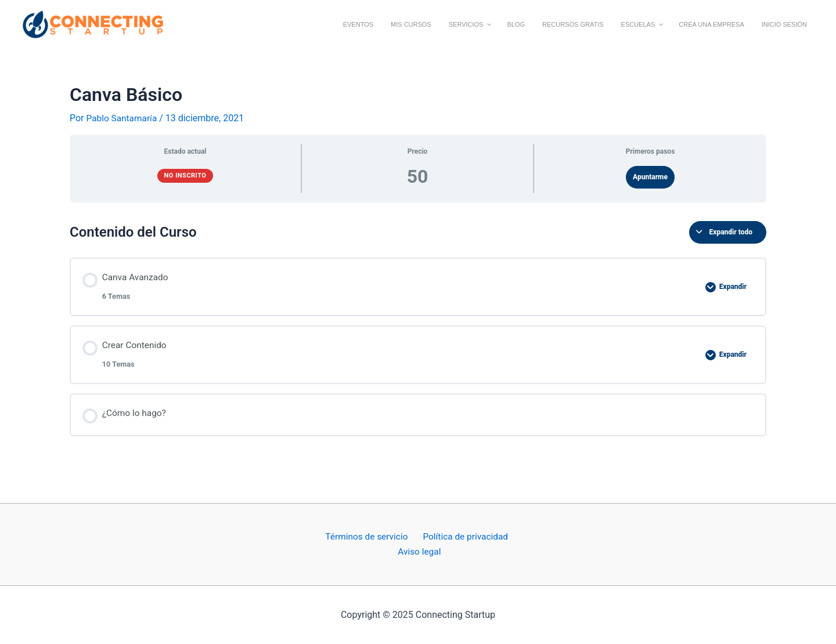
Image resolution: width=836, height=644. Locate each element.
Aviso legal (420, 551)
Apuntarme (650, 177)
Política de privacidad (463, 536)
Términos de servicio (367, 536)
